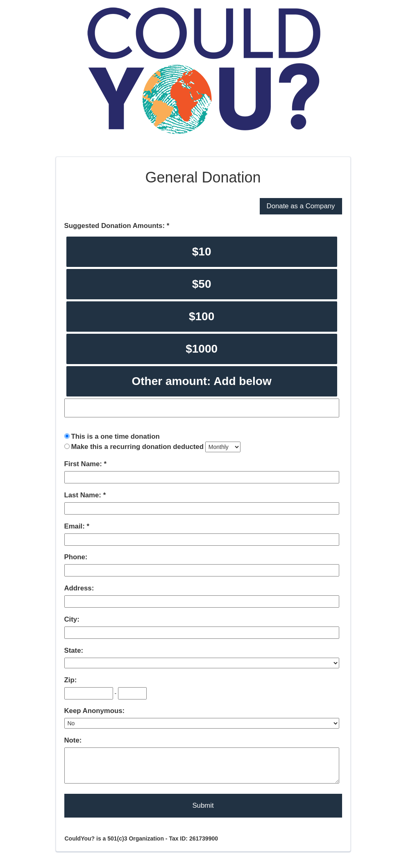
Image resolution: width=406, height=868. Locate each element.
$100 (202, 316)
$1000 (202, 349)
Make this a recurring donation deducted (137, 447)
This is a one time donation (115, 436)
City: (72, 619)
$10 (202, 252)
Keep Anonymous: (95, 711)
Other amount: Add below (202, 381)
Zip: (71, 680)
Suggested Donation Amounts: (116, 226)
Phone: (76, 557)
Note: (73, 740)
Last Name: (84, 495)
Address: (79, 588)
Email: (76, 526)
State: (74, 650)
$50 (202, 284)
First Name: (84, 464)
